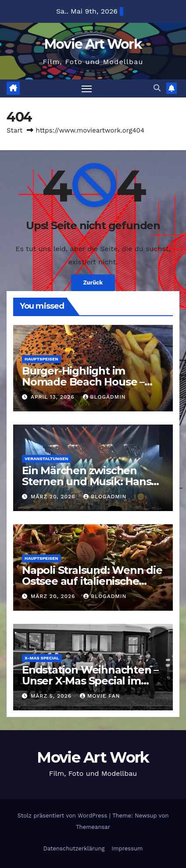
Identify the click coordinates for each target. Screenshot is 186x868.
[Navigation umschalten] (87, 89)
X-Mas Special (42, 658)
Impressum (127, 848)
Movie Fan (100, 696)
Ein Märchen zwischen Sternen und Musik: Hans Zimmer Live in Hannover (87, 481)
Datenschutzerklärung (74, 848)
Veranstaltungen (46, 459)
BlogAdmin (104, 397)
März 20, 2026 (54, 497)
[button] (157, 88)
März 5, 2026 (52, 696)
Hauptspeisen (41, 359)
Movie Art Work (93, 44)
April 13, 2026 (54, 397)
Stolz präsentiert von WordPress (63, 816)
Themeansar (93, 827)
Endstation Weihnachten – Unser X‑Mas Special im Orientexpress (90, 681)
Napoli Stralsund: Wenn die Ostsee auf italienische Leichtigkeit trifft (92, 581)
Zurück (93, 283)
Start (14, 130)
